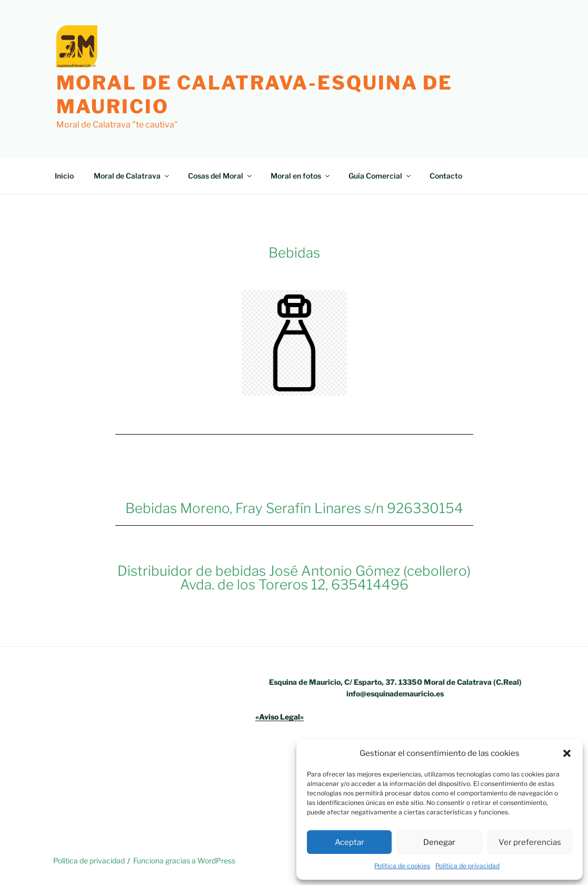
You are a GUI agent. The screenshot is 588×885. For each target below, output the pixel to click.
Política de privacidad (467, 866)
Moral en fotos (301, 176)
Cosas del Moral (221, 176)
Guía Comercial (380, 176)
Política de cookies (402, 866)
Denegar (439, 842)
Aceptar (350, 842)
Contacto (446, 176)
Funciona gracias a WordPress (184, 861)
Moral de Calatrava (132, 176)
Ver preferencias (530, 842)
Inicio (64, 176)
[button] (567, 753)
